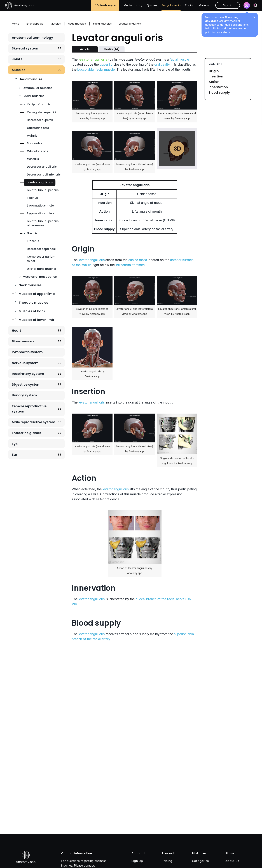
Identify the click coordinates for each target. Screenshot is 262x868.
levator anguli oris (92, 260)
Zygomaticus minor (41, 213)
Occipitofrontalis (39, 104)
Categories (201, 861)
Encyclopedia (171, 5)
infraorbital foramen (130, 265)
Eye (15, 444)
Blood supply (219, 93)
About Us (232, 861)
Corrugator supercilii (41, 112)
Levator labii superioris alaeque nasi (43, 223)
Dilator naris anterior (42, 269)
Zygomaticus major (41, 206)
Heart (17, 330)
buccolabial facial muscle (96, 69)
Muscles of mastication (40, 277)
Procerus (33, 241)
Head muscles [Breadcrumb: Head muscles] (77, 24)
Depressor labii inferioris (44, 175)
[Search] (256, 5)
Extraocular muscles (38, 88)
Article (85, 49)
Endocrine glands (26, 433)
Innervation (218, 87)
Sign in (228, 5)
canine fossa (138, 260)
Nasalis (32, 233)
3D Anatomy (105, 5)
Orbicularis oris (38, 151)
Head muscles (31, 79)
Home (15, 24)
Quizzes (152, 5)
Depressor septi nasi (41, 249)
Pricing (190, 5)
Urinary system (24, 395)
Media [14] (112, 49)
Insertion (216, 76)
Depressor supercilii (41, 120)
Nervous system (25, 363)
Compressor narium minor (41, 259)
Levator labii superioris (43, 190)
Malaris (32, 136)
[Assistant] (247, 5)
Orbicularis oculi (38, 128)
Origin (214, 71)
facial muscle (179, 59)
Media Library (133, 5)
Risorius (32, 198)
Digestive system (26, 384)
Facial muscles (34, 96)
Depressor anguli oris (42, 167)
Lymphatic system (27, 352)
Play (177, 149)
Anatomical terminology (32, 38)
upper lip (106, 64)
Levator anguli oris (40, 182)
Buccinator (35, 143)
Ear (15, 455)
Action (214, 82)
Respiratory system (28, 374)
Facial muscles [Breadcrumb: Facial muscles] (102, 24)
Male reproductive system (34, 422)
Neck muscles (30, 285)
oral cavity (162, 64)
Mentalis (33, 159)
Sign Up (137, 861)
